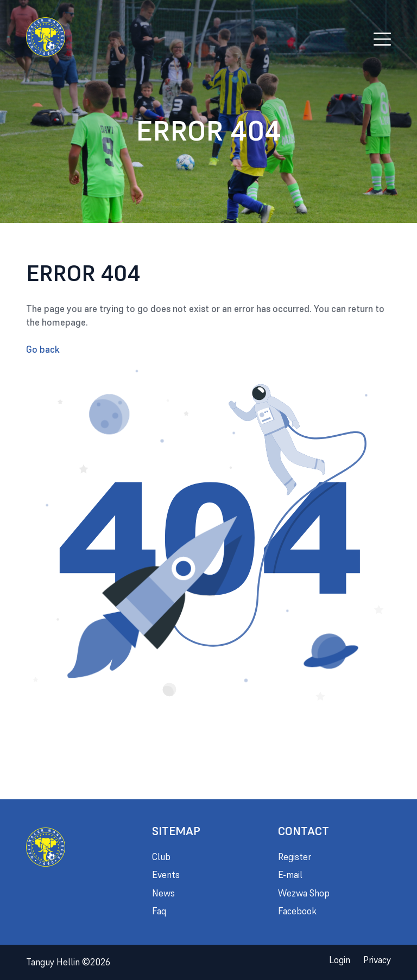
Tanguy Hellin (68, 962)
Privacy (377, 960)
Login (340, 960)
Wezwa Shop (304, 893)
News (163, 893)
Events (166, 875)
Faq (159, 911)
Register (295, 857)
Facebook (297, 911)
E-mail (290, 875)
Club (161, 857)
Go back (43, 349)
